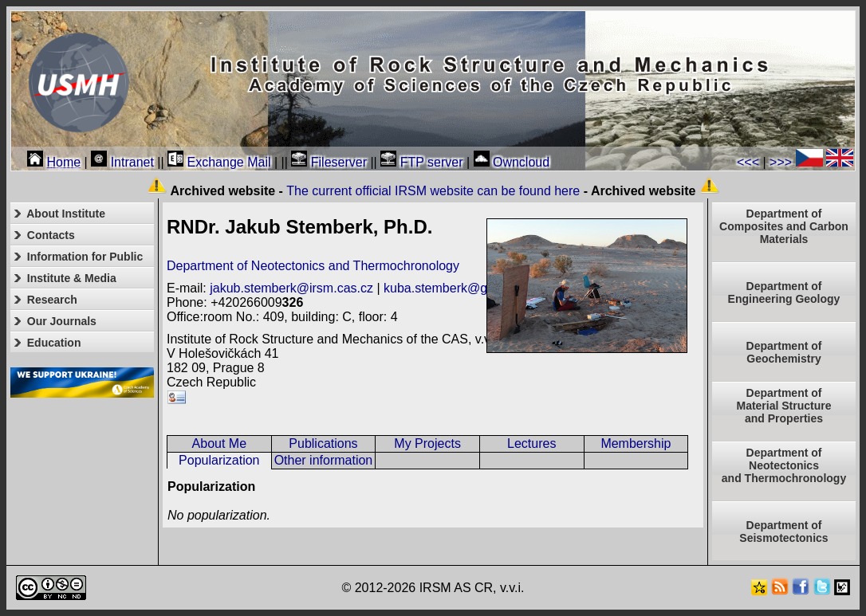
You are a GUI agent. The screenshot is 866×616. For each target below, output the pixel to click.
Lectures (531, 443)
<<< (748, 162)
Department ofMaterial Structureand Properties (783, 406)
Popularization (219, 460)
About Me (219, 443)
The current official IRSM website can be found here (433, 191)
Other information (324, 460)
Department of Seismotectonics (783, 532)
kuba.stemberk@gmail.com (461, 288)
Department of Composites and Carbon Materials (784, 226)
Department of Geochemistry (784, 352)
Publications (323, 443)
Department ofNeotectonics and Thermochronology (784, 465)
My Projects (427, 443)
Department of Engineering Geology (784, 292)
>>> (781, 162)
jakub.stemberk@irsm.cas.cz (291, 288)
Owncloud (512, 162)
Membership (636, 443)
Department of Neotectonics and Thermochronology (313, 266)
